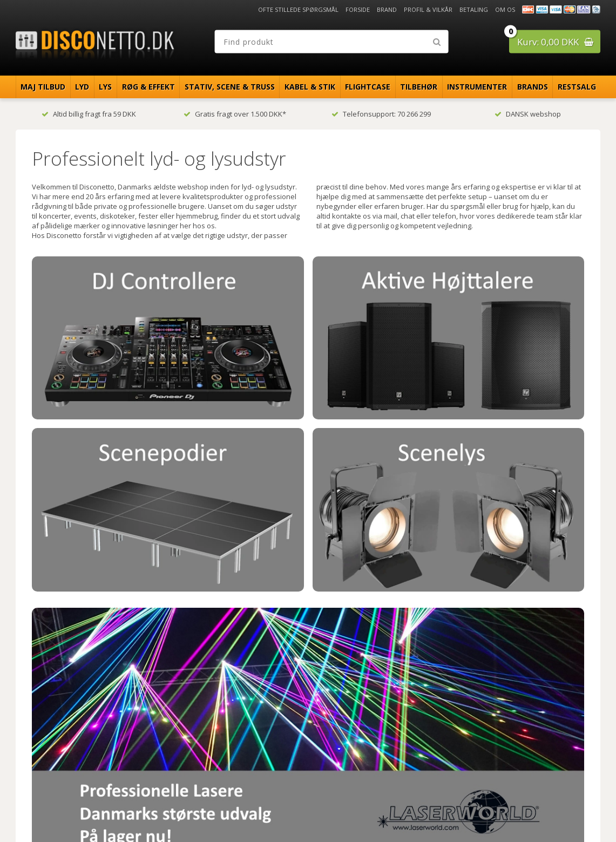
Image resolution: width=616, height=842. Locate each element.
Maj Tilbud (43, 87)
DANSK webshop (528, 114)
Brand (387, 9)
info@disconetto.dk (208, 752)
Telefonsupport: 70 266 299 (381, 114)
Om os (505, 9)
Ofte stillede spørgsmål (298, 9)
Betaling (474, 9)
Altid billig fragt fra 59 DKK (89, 114)
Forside (358, 9)
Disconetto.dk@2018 (577, 811)
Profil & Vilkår (428, 9)
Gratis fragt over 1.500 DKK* (235, 114)
